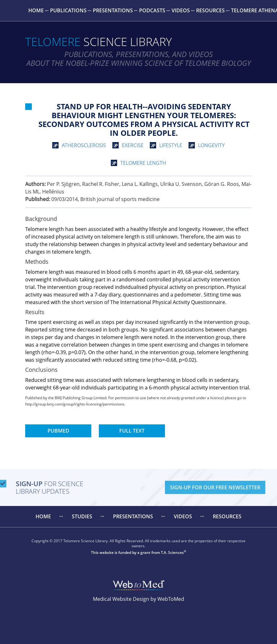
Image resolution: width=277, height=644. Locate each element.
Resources (210, 10)
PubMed (58, 431)
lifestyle (171, 145)
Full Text (132, 431)
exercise (133, 145)
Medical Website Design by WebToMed (138, 599)
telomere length (143, 163)
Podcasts (152, 10)
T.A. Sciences (172, 552)
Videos (181, 10)
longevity (211, 145)
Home (36, 10)
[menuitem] (36, 11)
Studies (82, 516)
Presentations (113, 10)
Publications (68, 10)
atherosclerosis (84, 145)
